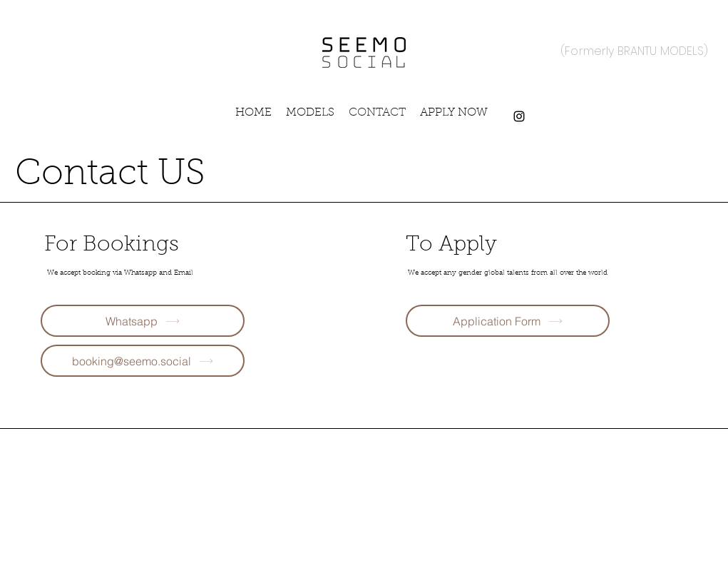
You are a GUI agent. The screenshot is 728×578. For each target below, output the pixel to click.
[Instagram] (519, 116)
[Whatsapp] (143, 321)
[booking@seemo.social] (143, 361)
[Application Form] (508, 321)
